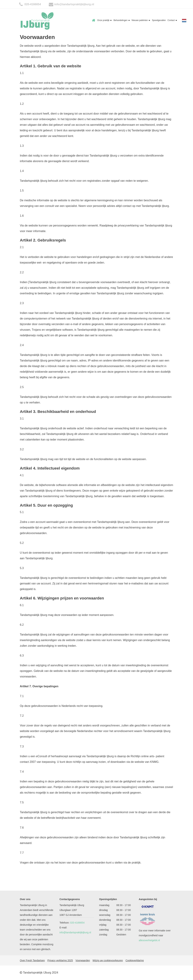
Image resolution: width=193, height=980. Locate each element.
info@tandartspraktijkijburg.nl (74, 4)
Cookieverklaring (135, 960)
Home (94, 20)
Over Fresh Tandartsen (32, 960)
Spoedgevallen (159, 20)
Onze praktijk (104, 20)
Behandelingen (122, 20)
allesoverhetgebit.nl (149, 940)
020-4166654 (32, 4)
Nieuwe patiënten (141, 20)
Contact (172, 20)
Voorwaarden (83, 960)
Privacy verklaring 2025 (60, 960)
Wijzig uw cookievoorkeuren (108, 960)
